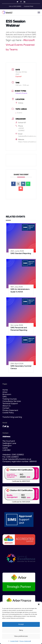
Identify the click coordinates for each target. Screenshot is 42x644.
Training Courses (10, 399)
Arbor (5, 392)
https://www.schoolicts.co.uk (29, 142)
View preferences (21, 636)
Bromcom (7, 395)
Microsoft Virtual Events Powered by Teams (20, 45)
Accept (21, 624)
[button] (39, 604)
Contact (6, 408)
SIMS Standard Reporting (21, 254)
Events (19, 113)
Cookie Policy (14, 641)
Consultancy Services (12, 401)
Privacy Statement (25, 641)
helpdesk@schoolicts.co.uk (28, 136)
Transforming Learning (12, 417)
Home (5, 390)
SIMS (5, 397)
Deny (21, 630)
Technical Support (10, 404)
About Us (7, 406)
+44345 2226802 (21, 129)
